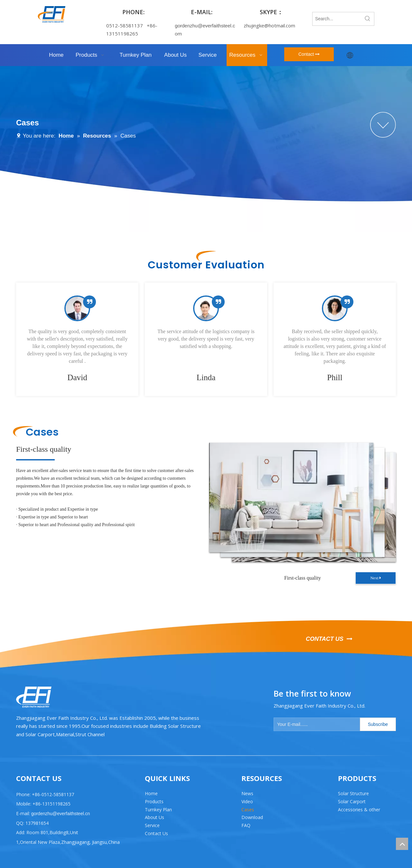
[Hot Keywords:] (367, 19)
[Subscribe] (378, 724)
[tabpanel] (77, 339)
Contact (309, 54)
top (402, 844)
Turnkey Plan (158, 810)
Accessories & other (359, 810)
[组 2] (383, 125)
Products (154, 801)
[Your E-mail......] (315, 724)
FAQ (246, 825)
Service (152, 825)
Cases (248, 810)
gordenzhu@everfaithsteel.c (205, 26)
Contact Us (156, 833)
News (247, 793)
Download (252, 817)
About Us (154, 817)
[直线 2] (206, 756)
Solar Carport (352, 801)
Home (151, 793)
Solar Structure (353, 793)
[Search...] (337, 19)
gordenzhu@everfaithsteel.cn (60, 814)
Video (247, 801)
